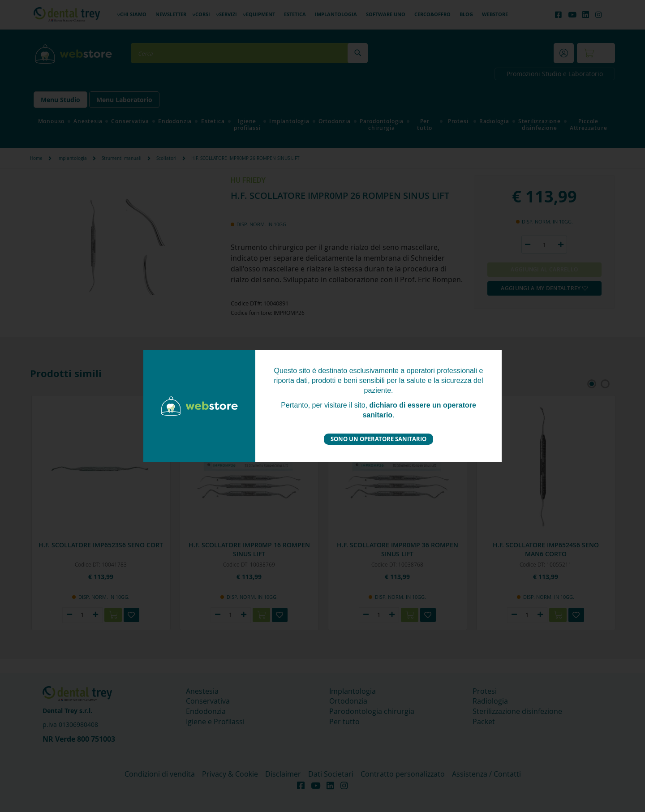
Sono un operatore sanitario (378, 439)
